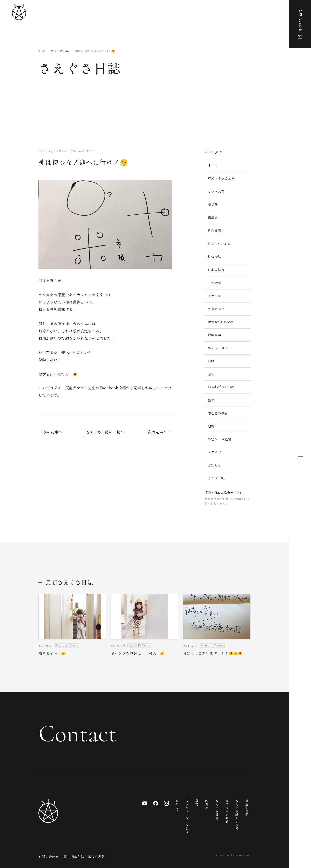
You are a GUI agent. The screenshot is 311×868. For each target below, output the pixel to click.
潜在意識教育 (218, 413)
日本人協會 (216, 270)
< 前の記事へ (51, 432)
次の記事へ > (159, 432)
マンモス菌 (216, 192)
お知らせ (214, 465)
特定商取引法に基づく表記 (84, 857)
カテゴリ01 (216, 478)
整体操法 (214, 257)
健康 (211, 361)
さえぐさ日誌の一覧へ (105, 432)
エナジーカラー (220, 348)
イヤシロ (214, 296)
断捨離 (213, 205)
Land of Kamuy (221, 387)
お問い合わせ (49, 857)
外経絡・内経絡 (220, 439)
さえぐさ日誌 (80, 68)
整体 (211, 400)
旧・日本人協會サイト (224, 493)
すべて (213, 165)
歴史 (211, 374)
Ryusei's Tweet (221, 322)
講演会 (213, 218)
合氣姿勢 (214, 335)
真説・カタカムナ (221, 179)
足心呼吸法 (216, 231)
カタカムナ (216, 309)
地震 (211, 426)
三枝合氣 (214, 283)
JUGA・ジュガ (219, 244)
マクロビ (214, 452)
